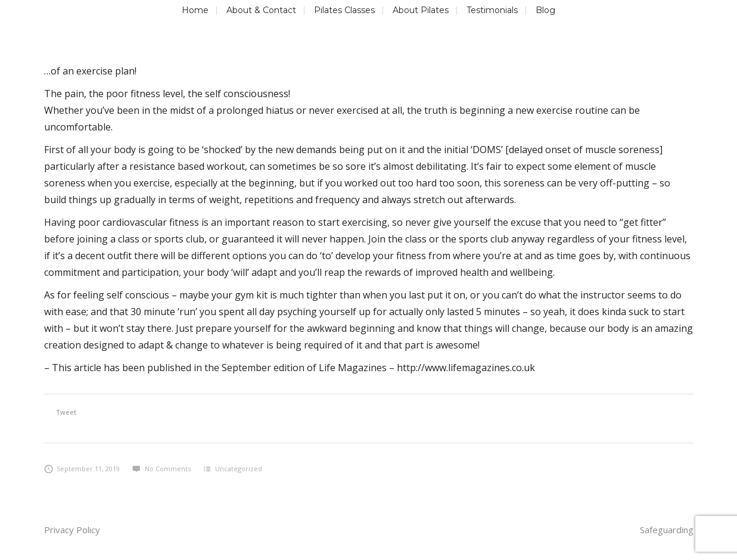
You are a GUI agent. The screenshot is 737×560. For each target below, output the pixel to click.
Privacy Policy (72, 530)
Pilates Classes (344, 10)
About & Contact (261, 10)
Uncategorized (239, 469)
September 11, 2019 (82, 469)
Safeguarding (667, 530)
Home (195, 10)
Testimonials (492, 10)
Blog (545, 10)
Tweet (66, 412)
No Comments (161, 469)
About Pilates (421, 10)
